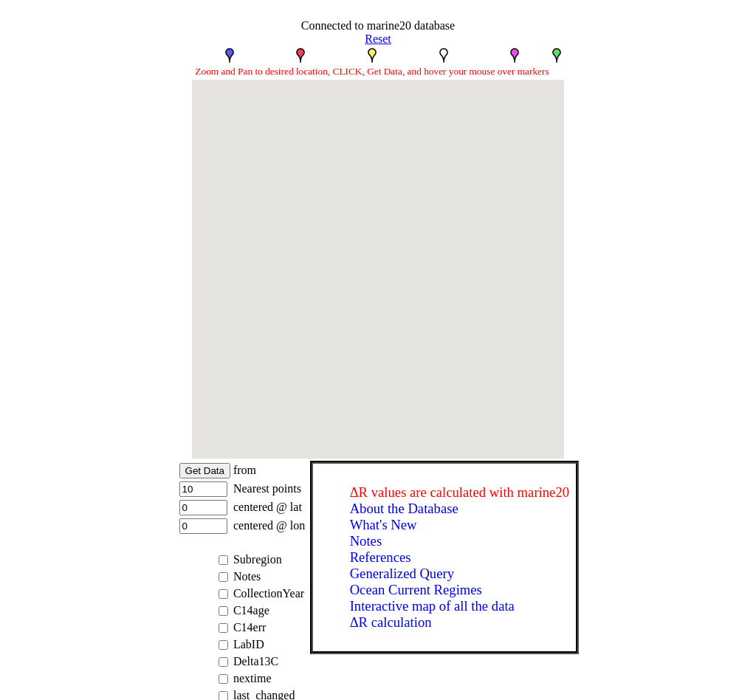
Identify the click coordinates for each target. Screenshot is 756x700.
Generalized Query (402, 573)
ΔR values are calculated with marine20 (460, 492)
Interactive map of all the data (432, 606)
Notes (366, 541)
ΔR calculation (391, 622)
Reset (378, 39)
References (381, 557)
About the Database (404, 508)
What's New (384, 525)
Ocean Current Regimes (416, 590)
